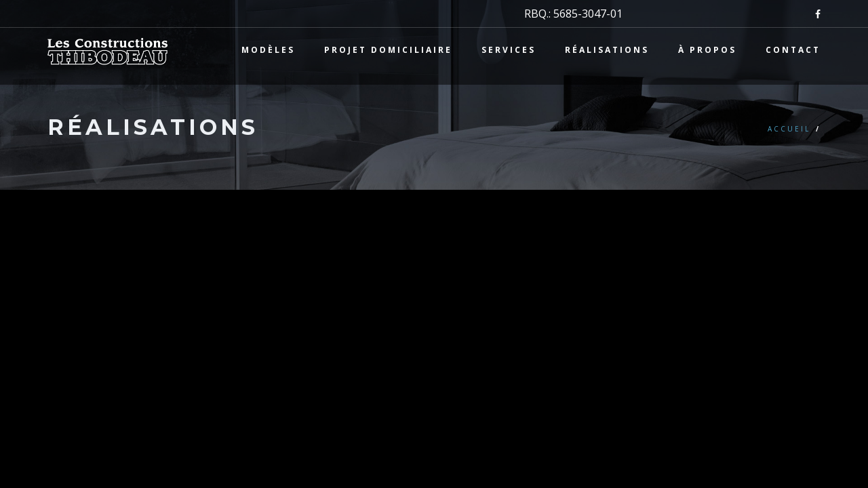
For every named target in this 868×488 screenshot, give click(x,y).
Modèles (268, 50)
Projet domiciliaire (388, 50)
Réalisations (607, 50)
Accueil (789, 129)
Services (509, 50)
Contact (793, 50)
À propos (707, 50)
